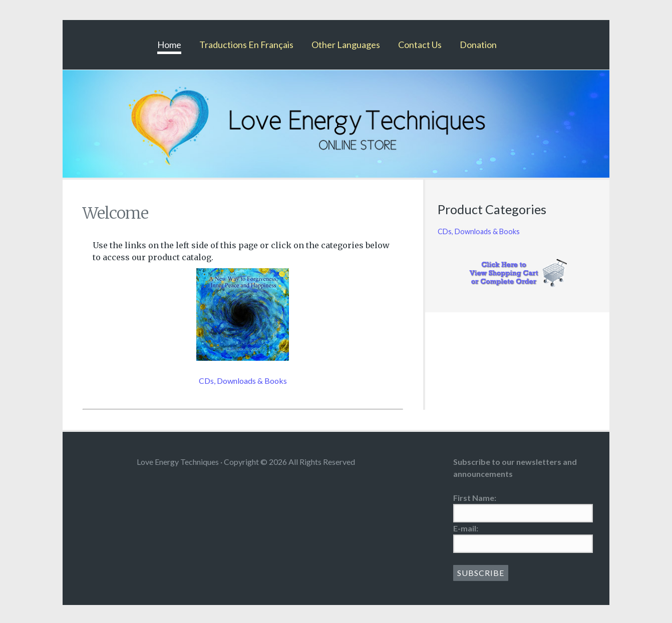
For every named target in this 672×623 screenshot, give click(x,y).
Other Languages (346, 45)
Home (169, 45)
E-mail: (466, 528)
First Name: (475, 498)
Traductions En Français (246, 45)
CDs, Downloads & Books (243, 381)
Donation (478, 45)
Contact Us (420, 45)
